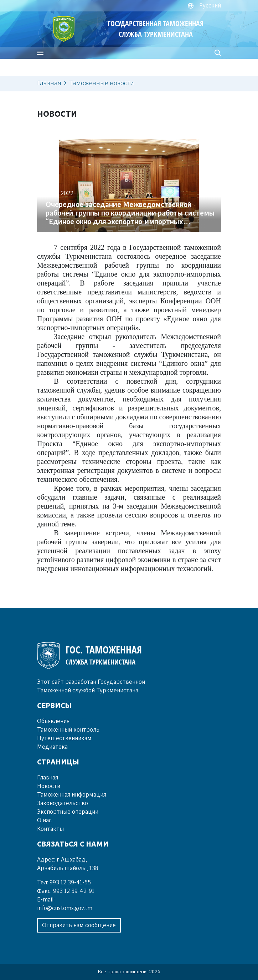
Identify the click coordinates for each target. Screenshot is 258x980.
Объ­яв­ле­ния (53, 721)
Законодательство (63, 803)
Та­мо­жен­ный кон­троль (68, 730)
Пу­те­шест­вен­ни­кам (64, 738)
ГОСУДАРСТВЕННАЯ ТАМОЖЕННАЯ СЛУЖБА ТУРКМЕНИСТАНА (156, 29)
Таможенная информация (72, 795)
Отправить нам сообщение (79, 925)
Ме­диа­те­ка (52, 747)
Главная (49, 84)
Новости (49, 786)
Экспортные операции (68, 812)
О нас (44, 820)
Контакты (50, 829)
